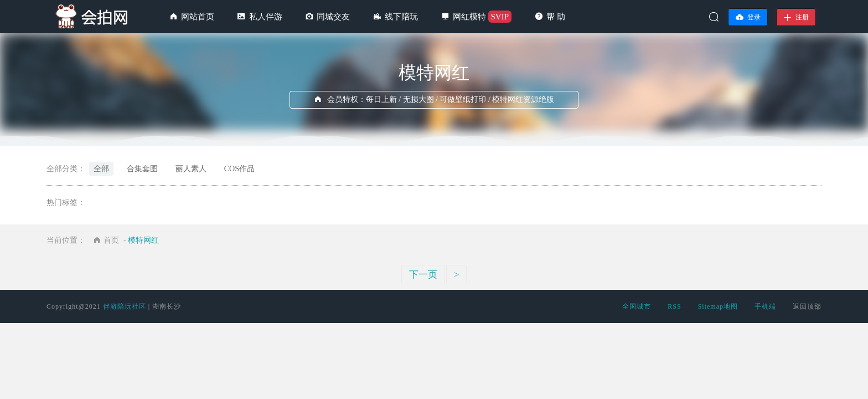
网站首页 (198, 17)
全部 (101, 169)
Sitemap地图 (718, 306)
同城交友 (333, 17)
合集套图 (142, 169)
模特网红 (143, 240)
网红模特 (469, 17)
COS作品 (239, 169)
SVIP (500, 17)
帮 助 (556, 17)
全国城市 (637, 306)
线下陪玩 (401, 17)
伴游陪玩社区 (125, 306)
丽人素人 (191, 169)
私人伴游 (266, 17)
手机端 (765, 306)
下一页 (423, 275)
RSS (674, 306)
